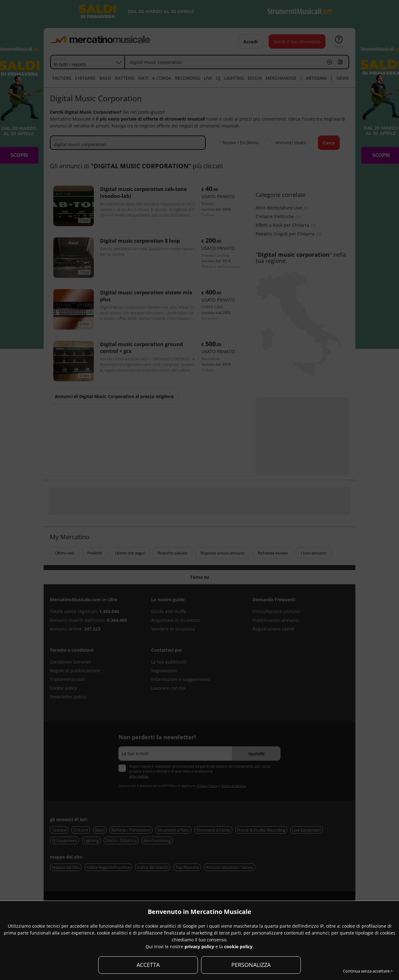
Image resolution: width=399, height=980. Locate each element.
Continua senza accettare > (368, 971)
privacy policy (199, 947)
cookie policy (238, 947)
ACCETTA (148, 965)
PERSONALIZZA (251, 965)
